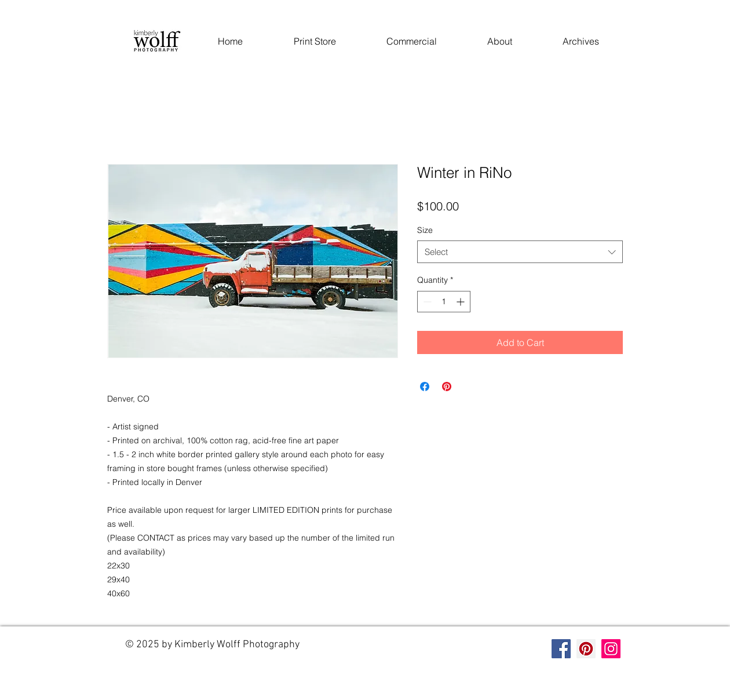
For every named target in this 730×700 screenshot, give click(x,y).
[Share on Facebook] (425, 387)
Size (425, 230)
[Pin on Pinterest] (447, 387)
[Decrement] (426, 302)
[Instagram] (611, 649)
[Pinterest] (586, 649)
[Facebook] (561, 649)
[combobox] (520, 252)
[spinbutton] (444, 302)
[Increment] (461, 302)
